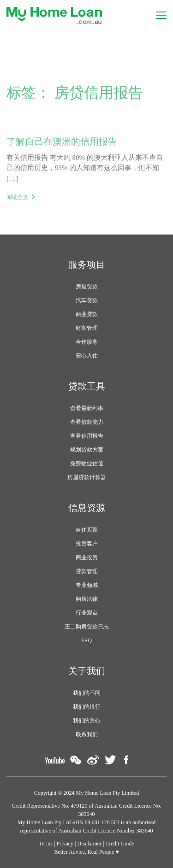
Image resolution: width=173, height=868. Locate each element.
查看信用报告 (87, 436)
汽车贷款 (87, 300)
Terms (46, 844)
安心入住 (87, 356)
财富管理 (87, 328)
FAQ (86, 640)
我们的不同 (87, 693)
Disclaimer (89, 844)
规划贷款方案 (87, 450)
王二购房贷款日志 (87, 627)
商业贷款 (87, 314)
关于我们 (87, 671)
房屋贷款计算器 (87, 477)
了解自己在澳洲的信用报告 (62, 141)
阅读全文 (18, 197)
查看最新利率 (87, 408)
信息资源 (87, 508)
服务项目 (87, 264)
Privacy (65, 844)
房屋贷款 (87, 287)
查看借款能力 (87, 422)
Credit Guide (120, 844)
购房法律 (87, 599)
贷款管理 (87, 571)
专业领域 (87, 585)
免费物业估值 (87, 463)
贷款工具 (87, 386)
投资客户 (87, 544)
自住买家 (87, 530)
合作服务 (87, 342)
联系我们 (87, 734)
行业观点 (87, 613)
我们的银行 (87, 707)
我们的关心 (87, 721)
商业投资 (87, 557)
